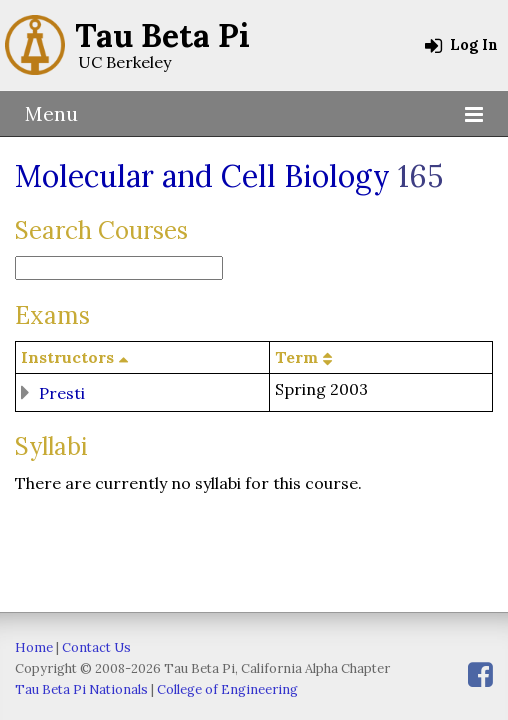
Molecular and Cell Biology (202, 176)
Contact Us (96, 647)
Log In (461, 45)
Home (34, 647)
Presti (62, 392)
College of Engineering (227, 689)
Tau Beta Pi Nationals (81, 689)
